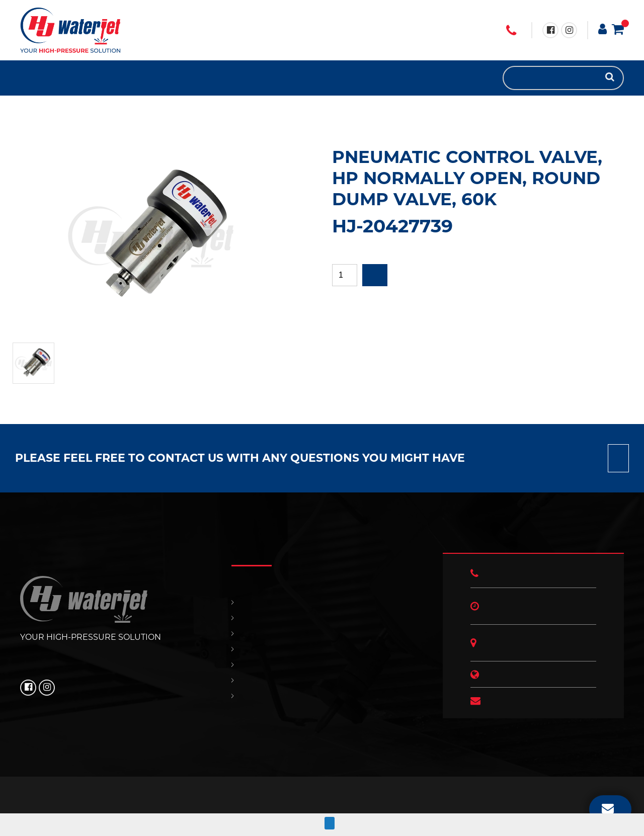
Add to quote (375, 275)
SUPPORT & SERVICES (55, 78)
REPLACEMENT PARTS (45, 78)
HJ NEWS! (86, 78)
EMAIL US (608, 808)
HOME (25, 78)
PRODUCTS (35, 78)
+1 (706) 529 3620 (511, 31)
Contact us (618, 458)
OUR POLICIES (75, 78)
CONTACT (65, 78)
